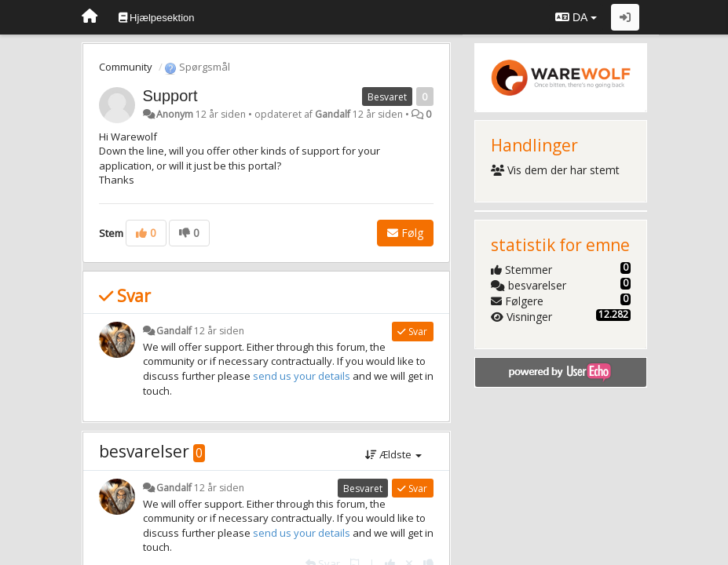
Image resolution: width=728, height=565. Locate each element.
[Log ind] (625, 17)
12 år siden (219, 331)
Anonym (175, 114)
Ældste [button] (393, 454)
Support (170, 96)
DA (576, 17)
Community (126, 67)
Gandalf (333, 114)
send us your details (302, 376)
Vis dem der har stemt (556, 170)
